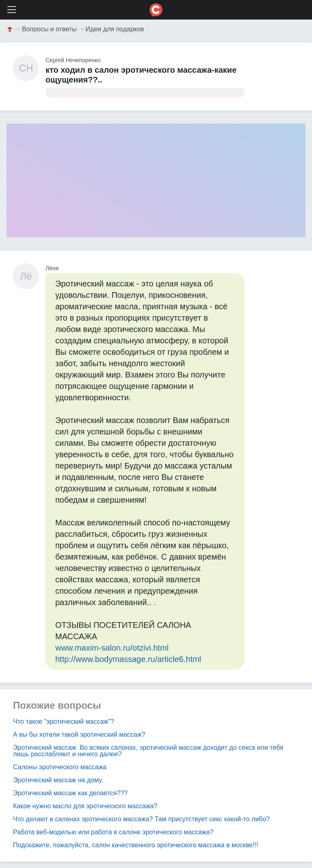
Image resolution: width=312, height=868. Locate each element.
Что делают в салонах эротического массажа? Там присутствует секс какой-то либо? (141, 819)
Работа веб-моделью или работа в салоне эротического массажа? (113, 832)
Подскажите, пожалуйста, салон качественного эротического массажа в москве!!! (135, 845)
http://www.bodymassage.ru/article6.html (128, 659)
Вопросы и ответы (49, 29)
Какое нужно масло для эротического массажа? (85, 806)
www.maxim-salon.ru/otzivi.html (112, 648)
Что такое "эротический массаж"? (64, 722)
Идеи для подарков (115, 29)
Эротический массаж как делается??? (70, 793)
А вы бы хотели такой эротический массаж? (79, 735)
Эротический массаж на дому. (58, 780)
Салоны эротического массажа (60, 767)
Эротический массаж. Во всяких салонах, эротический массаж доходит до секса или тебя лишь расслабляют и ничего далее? (148, 751)
